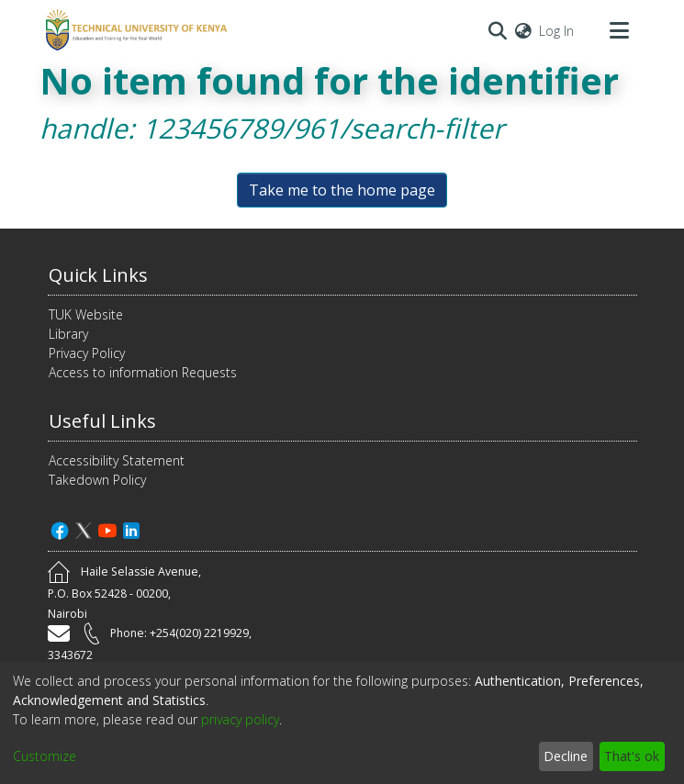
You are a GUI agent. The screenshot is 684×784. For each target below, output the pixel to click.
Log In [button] (557, 31)
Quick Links (98, 275)
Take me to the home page (342, 190)
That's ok (632, 756)
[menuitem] (523, 31)
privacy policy (240, 719)
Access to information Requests (143, 372)
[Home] (134, 30)
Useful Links (102, 421)
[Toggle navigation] (620, 30)
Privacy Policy (87, 353)
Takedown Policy (97, 480)
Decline (566, 756)
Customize (45, 756)
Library (68, 334)
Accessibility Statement (117, 460)
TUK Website (86, 314)
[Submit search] (498, 30)
